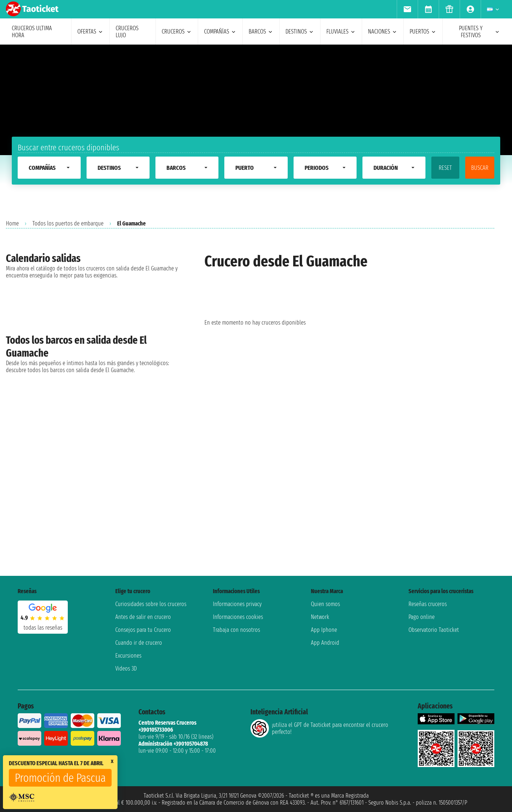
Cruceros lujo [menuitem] (127, 32)
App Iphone (324, 630)
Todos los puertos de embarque (68, 223)
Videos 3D (126, 668)
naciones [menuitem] (383, 31)
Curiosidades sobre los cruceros (151, 604)
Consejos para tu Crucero (143, 630)
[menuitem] (407, 9)
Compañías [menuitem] (220, 31)
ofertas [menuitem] (90, 31)
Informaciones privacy (237, 604)
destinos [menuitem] (300, 31)
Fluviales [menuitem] (341, 31)
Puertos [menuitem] (423, 31)
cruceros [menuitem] (177, 31)
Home (12, 223)
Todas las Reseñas (43, 628)
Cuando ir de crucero (139, 643)
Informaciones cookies (238, 617)
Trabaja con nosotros (236, 630)
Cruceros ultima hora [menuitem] (32, 32)
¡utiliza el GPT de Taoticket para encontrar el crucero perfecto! (319, 728)
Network (320, 617)
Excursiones (128, 656)
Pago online (422, 617)
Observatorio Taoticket (434, 630)
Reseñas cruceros (428, 604)
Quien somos (325, 604)
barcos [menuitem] (261, 31)
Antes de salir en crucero (143, 617)
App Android (325, 643)
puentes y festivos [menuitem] (480, 32)
